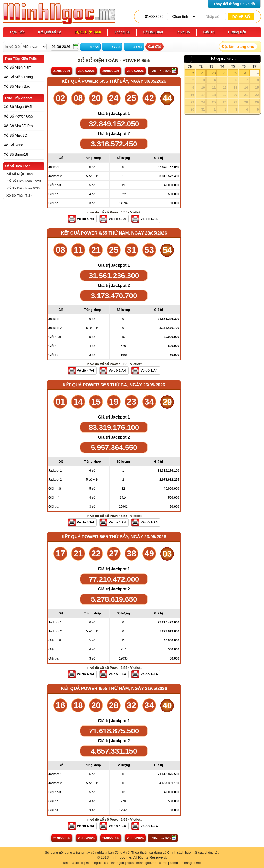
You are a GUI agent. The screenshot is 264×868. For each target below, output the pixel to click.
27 (203, 73)
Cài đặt (155, 47)
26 (192, 73)
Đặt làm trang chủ (238, 47)
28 (214, 73)
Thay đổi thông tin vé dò (234, 4)
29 (225, 73)
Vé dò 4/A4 (85, 219)
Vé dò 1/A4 (149, 219)
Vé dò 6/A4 (117, 219)
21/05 (62, 71)
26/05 (111, 71)
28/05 (135, 71)
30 (235, 73)
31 (246, 73)
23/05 (86, 71)
